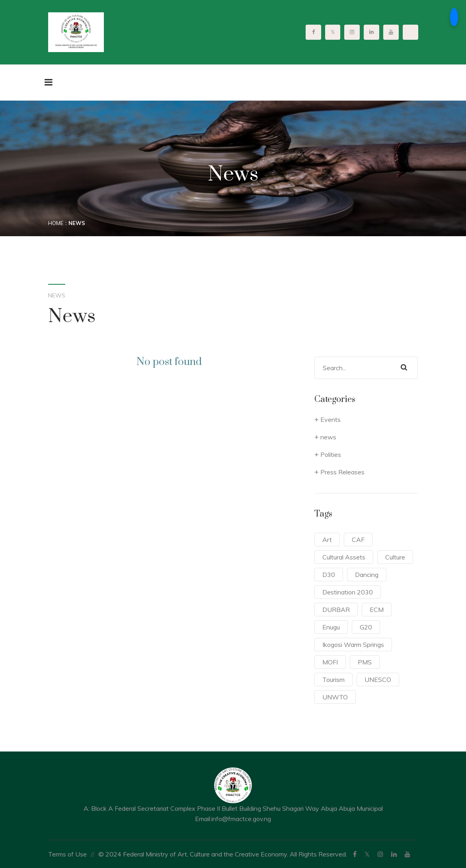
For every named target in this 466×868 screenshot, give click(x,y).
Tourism (333, 680)
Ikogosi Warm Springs (353, 645)
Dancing (367, 575)
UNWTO (335, 697)
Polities (331, 454)
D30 (329, 575)
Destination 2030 (348, 592)
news (328, 437)
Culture (395, 557)
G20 (366, 627)
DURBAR (336, 610)
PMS (365, 662)
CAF (358, 540)
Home (56, 223)
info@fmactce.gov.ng (241, 819)
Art (327, 540)
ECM (377, 610)
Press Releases (342, 472)
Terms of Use (67, 854)
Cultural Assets (344, 557)
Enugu (331, 627)
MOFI (330, 662)
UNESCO (378, 680)
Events (330, 419)
